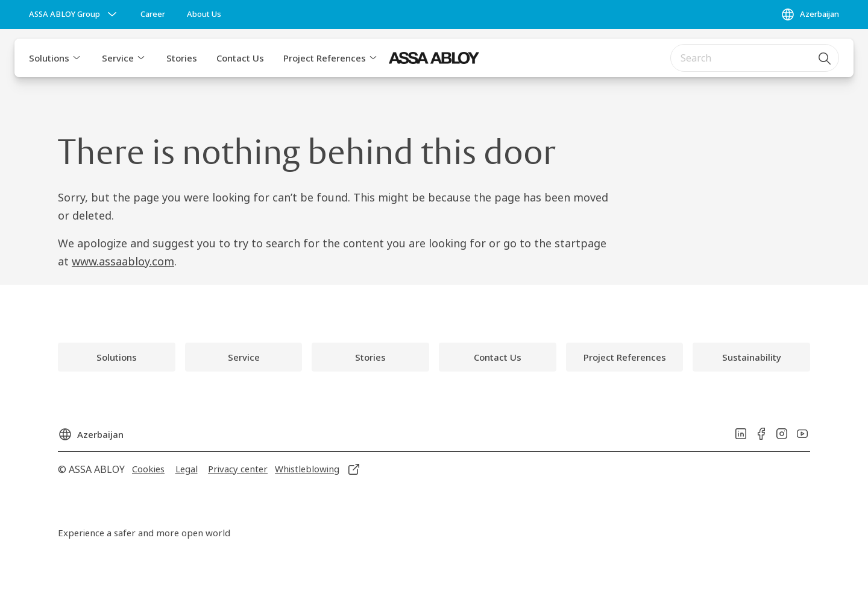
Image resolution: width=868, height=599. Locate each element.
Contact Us (240, 58)
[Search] (825, 58)
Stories (182, 58)
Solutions (49, 58)
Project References (325, 58)
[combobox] (755, 58)
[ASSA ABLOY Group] (74, 14)
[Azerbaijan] (810, 14)
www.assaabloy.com (123, 261)
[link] (153, 14)
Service (118, 58)
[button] (77, 58)
